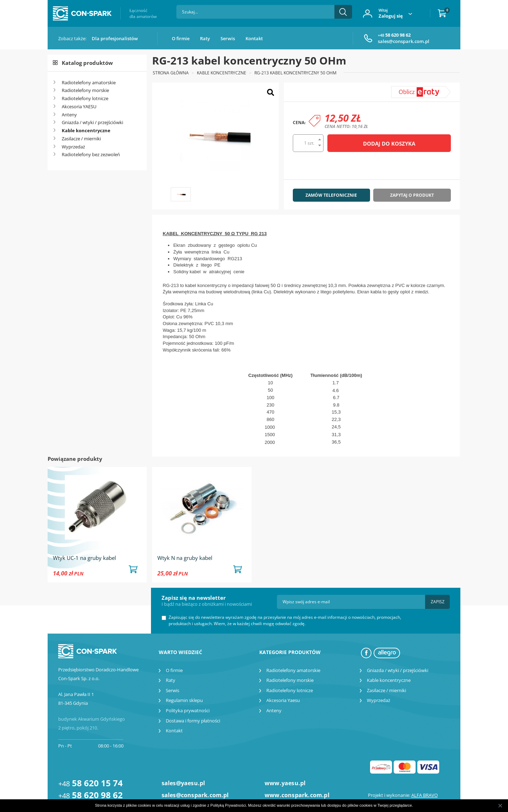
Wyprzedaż (73, 147)
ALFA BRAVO (425, 795)
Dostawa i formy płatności (193, 721)
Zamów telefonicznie (331, 195)
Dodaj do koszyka (389, 144)
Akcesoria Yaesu (283, 700)
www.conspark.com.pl (297, 795)
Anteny (69, 115)
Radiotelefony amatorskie (89, 83)
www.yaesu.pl (285, 783)
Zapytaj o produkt (412, 195)
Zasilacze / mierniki (81, 139)
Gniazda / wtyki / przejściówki (92, 122)
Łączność (143, 13)
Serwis (228, 38)
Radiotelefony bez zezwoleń (91, 154)
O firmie (181, 38)
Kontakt (254, 38)
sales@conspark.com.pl (404, 41)
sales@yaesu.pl (183, 783)
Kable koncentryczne (86, 130)
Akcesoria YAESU (79, 106)
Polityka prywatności (188, 710)
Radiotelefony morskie (85, 90)
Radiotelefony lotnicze (85, 98)
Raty (205, 38)
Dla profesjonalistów (115, 38)
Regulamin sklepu (184, 700)
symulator (407, 89)
